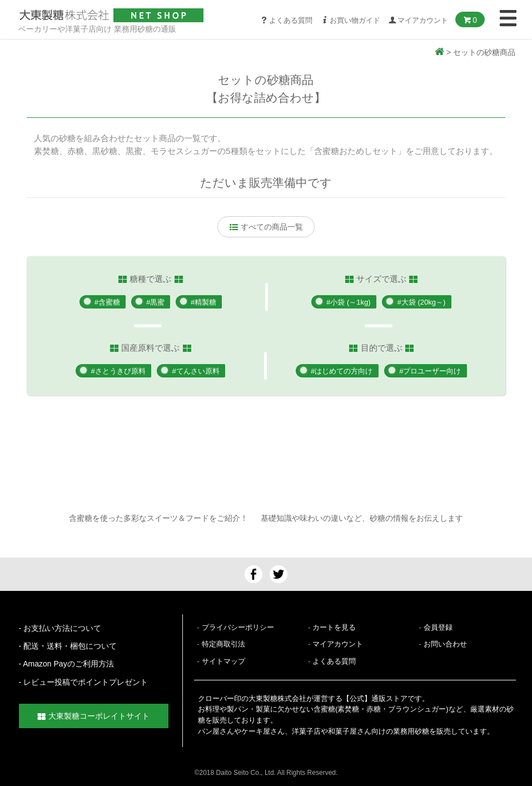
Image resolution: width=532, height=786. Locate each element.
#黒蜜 (156, 302)
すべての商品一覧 (266, 227)
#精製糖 (206, 302)
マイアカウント (338, 644)
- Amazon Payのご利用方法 (66, 664)
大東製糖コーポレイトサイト (93, 716)
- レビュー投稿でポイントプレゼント (84, 682)
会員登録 (438, 627)
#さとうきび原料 (118, 371)
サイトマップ (223, 661)
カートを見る (334, 627)
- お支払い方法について (60, 628)
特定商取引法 (223, 644)
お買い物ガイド (350, 20)
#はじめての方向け (342, 371)
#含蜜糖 (105, 302)
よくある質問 (286, 20)
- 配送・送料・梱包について (68, 646)
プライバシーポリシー (238, 627)
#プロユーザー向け (432, 371)
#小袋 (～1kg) (348, 302)
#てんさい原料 (197, 371)
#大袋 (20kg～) (423, 302)
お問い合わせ (445, 644)
